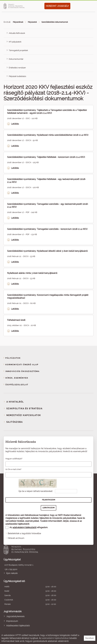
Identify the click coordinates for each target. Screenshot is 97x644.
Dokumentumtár (16, 59)
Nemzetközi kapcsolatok (24, 415)
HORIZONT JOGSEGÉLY (57, 6)
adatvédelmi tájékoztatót (25, 527)
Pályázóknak (18, 22)
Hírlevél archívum (16, 538)
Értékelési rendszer (17, 68)
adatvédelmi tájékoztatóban (55, 638)
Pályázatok (32, 22)
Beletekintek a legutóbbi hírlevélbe (24, 533)
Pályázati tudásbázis (17, 76)
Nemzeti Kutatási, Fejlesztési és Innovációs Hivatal (39, 549)
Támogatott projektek (18, 50)
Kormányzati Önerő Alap (22, 365)
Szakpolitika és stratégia (24, 409)
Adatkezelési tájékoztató (18, 626)
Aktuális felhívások (17, 33)
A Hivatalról (15, 402)
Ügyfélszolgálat (17, 385)
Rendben (90, 638)
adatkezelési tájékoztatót (17, 524)
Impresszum (12, 621)
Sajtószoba (15, 422)
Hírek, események (17, 378)
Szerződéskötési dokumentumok (55, 22)
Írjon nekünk (12, 573)
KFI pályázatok (15, 42)
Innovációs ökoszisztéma (22, 371)
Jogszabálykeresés (15, 616)
